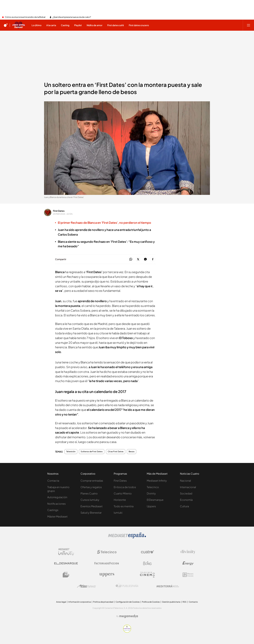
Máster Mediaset (57, 516)
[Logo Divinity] (188, 552)
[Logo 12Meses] (188, 575)
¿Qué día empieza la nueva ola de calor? (72, 17)
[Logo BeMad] (66, 575)
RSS (185, 602)
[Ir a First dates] (19, 25)
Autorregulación (57, 497)
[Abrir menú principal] (248, 25)
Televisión (71, 452)
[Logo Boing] (147, 563)
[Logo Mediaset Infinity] (66, 552)
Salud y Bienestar (91, 513)
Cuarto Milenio (123, 493)
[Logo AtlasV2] (86, 586)
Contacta (53, 481)
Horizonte (120, 500)
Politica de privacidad (103, 602)
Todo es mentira (124, 506)
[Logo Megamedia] (129, 616)
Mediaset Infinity (157, 481)
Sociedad (186, 493)
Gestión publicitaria (171, 602)
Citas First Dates (116, 452)
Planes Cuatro (89, 493)
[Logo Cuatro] (147, 552)
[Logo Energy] (188, 563)
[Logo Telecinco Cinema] (147, 575)
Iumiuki (118, 513)
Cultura (184, 506)
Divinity (151, 493)
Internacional (188, 487)
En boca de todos (125, 487)
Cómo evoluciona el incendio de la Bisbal (25, 17)
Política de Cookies (151, 602)
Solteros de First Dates (92, 452)
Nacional (185, 481)
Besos (132, 452)
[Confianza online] (127, 632)
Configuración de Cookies (128, 602)
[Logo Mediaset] (127, 537)
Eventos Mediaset (92, 506)
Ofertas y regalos (91, 487)
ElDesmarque (155, 500)
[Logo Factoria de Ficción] (107, 563)
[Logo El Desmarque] (66, 563)
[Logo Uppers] (107, 575)
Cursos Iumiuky (90, 500)
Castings (53, 510)
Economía (186, 500)
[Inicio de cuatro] (6, 25)
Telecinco (153, 487)
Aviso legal (61, 602)
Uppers (151, 506)
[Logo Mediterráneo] (168, 586)
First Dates (59, 211)
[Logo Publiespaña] (127, 586)
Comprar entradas (92, 481)
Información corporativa (80, 602)
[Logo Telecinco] (107, 552)
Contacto (193, 602)
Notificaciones (56, 504)
